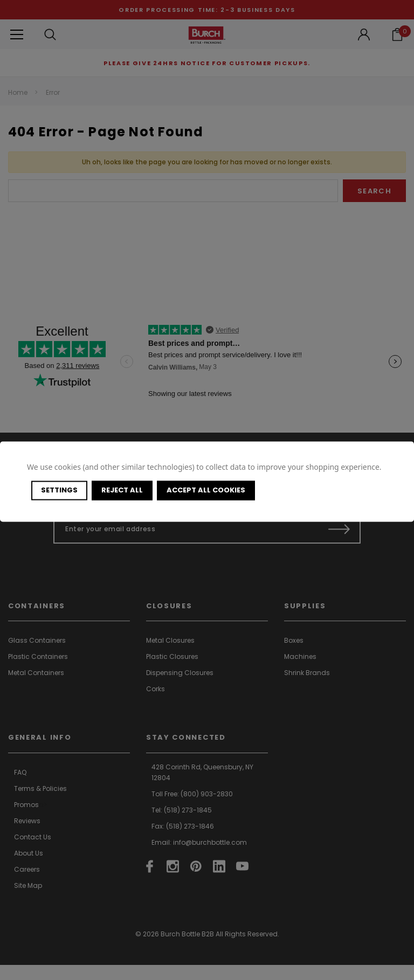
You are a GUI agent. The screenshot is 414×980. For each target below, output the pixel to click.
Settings (59, 490)
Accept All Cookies (206, 490)
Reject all (122, 490)
